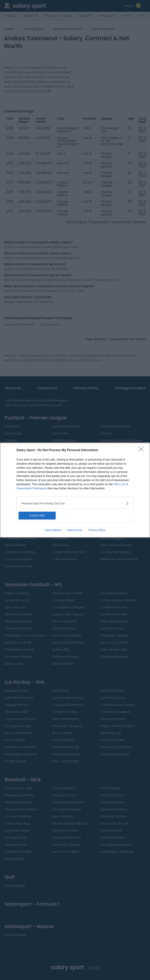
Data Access (75, 530)
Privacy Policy (97, 530)
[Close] (142, 450)
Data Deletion (53, 530)
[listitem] (75, 504)
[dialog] (75, 490)
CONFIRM (37, 516)
